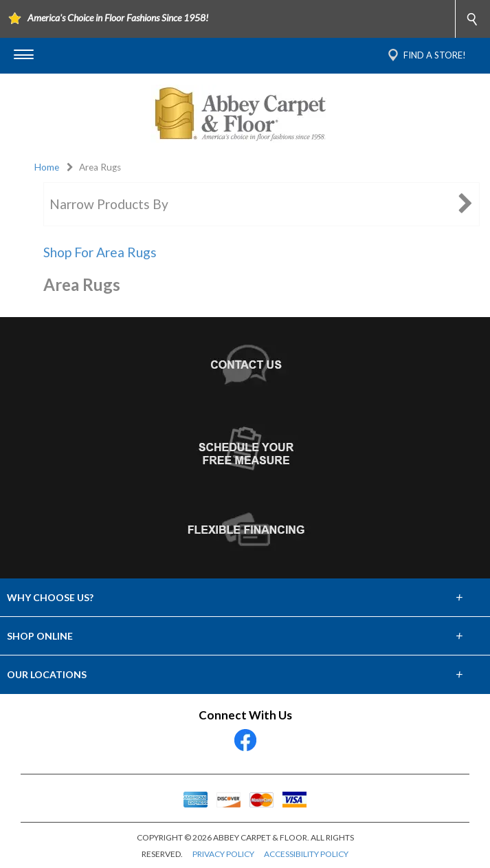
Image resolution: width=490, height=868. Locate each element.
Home (47, 167)
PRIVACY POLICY (223, 854)
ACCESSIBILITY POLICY (306, 854)
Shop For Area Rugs (100, 252)
